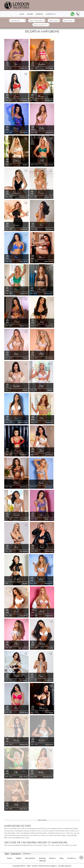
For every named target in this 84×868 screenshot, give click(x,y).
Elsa (16, 644)
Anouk (16, 611)
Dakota (16, 161)
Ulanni (42, 708)
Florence (42, 644)
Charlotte (16, 386)
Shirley (16, 740)
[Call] (78, 14)
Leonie (16, 96)
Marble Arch (24, 68)
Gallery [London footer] (19, 858)
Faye (16, 547)
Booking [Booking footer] (42, 858)
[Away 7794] (41, 758)
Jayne (42, 450)
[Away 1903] (17, 726)
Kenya (16, 450)
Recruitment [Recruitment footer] (30, 858)
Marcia (42, 257)
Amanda (41, 289)
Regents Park (49, 261)
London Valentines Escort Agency (44, 866)
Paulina (42, 740)
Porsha (16, 128)
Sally (42, 161)
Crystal (16, 515)
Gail (16, 418)
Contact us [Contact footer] (72, 858)
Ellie (16, 772)
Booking (40, 14)
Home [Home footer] (9, 858)
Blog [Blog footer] (61, 858)
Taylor (42, 547)
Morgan (41, 96)
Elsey (16, 289)
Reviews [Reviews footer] (53, 858)
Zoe (16, 708)
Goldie (42, 128)
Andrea (16, 322)
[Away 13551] (17, 790)
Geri (16, 64)
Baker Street (49, 165)
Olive (42, 418)
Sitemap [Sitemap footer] (43, 861)
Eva (42, 225)
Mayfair (25, 165)
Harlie (42, 611)
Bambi (41, 483)
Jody (42, 322)
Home (22, 14)
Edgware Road (23, 422)
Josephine (42, 64)
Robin (16, 483)
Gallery (30, 14)
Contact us (51, 14)
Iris (42, 515)
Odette (16, 676)
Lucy (41, 579)
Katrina (16, 225)
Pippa (41, 676)
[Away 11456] (17, 758)
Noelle (16, 579)
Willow (41, 772)
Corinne (41, 193)
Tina (16, 257)
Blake (42, 354)
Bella (16, 805)
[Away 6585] (42, 726)
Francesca (16, 193)
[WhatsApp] (72, 14)
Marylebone (49, 68)
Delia (41, 386)
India (16, 354)
